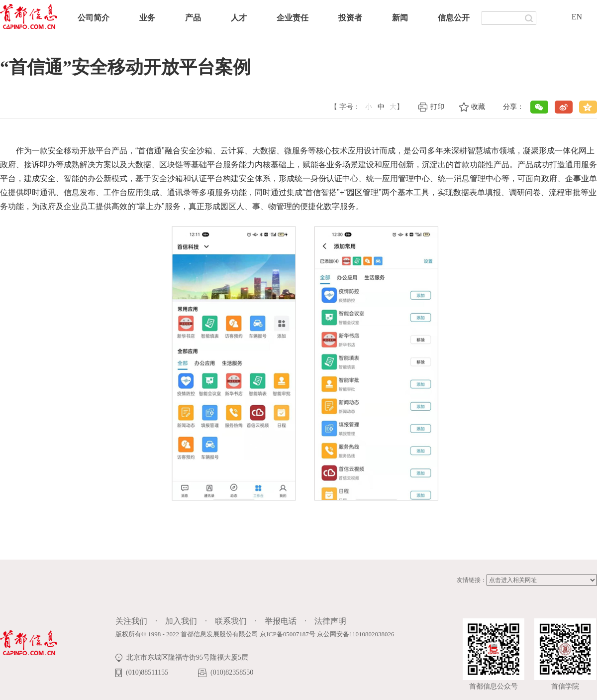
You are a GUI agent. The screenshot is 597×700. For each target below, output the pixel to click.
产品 (193, 18)
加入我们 (181, 621)
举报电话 (281, 621)
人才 (239, 18)
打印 (437, 107)
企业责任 (293, 18)
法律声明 (330, 621)
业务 (147, 18)
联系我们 (231, 621)
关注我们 (131, 621)
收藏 (478, 107)
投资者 (350, 18)
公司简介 (94, 18)
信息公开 (454, 18)
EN (577, 17)
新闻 (400, 18)
